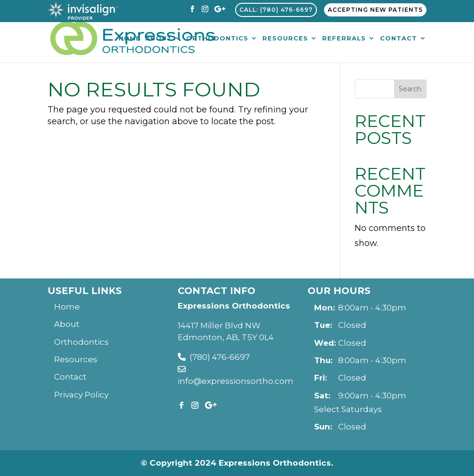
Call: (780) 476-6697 (276, 10)
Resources (285, 39)
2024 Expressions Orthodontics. (264, 463)
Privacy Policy (81, 395)
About (159, 39)
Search (410, 89)
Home (130, 39)
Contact (399, 39)
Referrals (344, 39)
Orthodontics (217, 39)
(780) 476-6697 (214, 357)
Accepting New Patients (375, 10)
